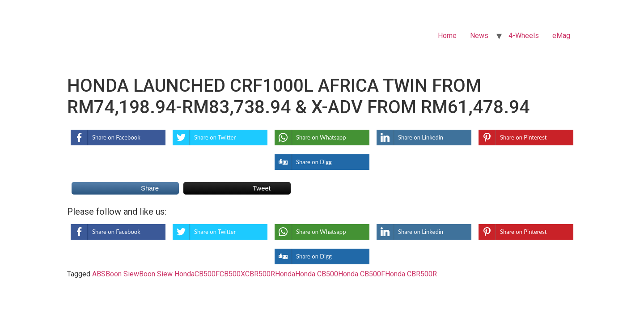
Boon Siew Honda (167, 274)
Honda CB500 (317, 274)
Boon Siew (122, 274)
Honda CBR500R (411, 274)
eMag (561, 36)
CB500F (207, 274)
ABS (99, 274)
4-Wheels (524, 36)
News (479, 36)
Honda (285, 274)
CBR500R (260, 274)
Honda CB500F (362, 274)
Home (447, 36)
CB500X (232, 274)
